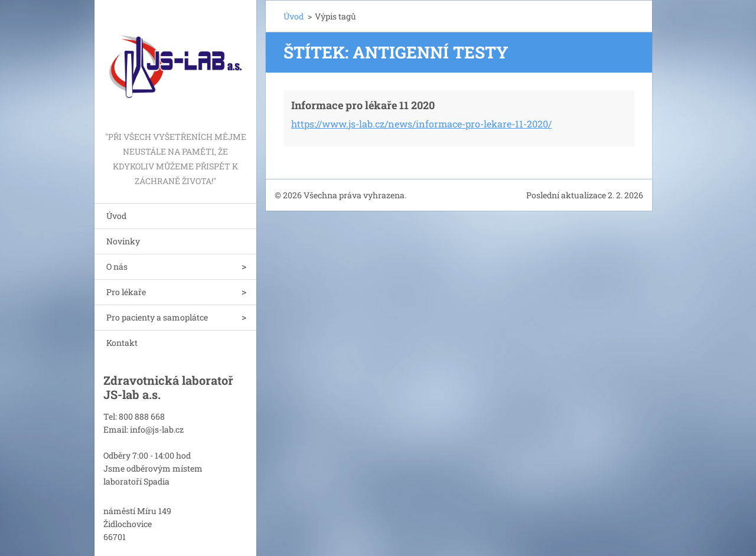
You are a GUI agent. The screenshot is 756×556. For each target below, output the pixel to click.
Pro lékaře (126, 292)
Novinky (123, 241)
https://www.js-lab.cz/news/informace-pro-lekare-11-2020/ (421, 124)
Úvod (116, 216)
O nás (117, 266)
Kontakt (122, 343)
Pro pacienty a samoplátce (157, 317)
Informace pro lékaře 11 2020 (363, 105)
